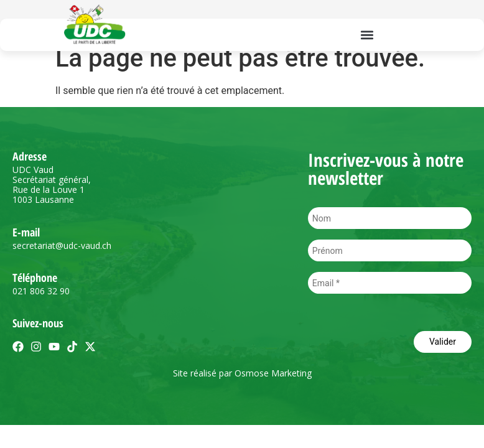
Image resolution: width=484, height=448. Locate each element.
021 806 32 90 (41, 291)
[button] (367, 35)
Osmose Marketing (273, 373)
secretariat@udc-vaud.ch (62, 245)
